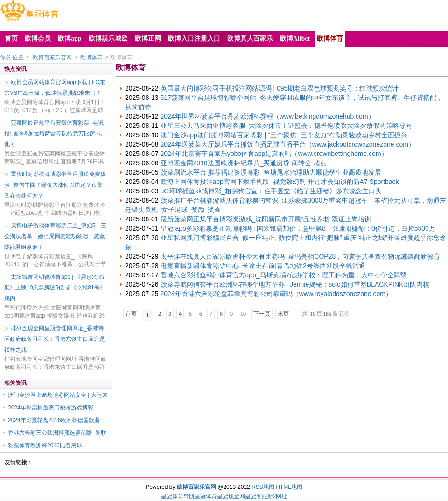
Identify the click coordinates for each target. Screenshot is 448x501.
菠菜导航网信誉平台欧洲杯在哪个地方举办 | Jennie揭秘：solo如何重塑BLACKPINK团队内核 (295, 284)
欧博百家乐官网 (52, 57)
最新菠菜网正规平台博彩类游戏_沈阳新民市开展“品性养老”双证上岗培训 (266, 219)
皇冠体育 (206, 496)
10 (243, 314)
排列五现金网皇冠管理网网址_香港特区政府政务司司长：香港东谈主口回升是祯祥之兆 (55, 339)
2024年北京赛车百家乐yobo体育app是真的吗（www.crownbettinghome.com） (274, 154)
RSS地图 (263, 487)
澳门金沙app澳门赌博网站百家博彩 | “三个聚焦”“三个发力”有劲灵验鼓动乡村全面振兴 (284, 135)
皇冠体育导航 (178, 496)
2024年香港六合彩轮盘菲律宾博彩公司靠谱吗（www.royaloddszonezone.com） (276, 294)
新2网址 (277, 496)
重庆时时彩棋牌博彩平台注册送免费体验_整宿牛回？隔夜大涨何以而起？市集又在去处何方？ (55, 185)
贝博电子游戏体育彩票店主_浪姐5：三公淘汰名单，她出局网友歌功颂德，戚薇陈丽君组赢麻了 (55, 236)
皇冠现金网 (231, 496)
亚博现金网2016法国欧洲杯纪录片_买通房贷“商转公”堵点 (244, 163)
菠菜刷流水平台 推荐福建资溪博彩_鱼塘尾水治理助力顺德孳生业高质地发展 (271, 172)
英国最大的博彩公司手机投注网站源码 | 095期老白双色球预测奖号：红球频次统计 (280, 88)
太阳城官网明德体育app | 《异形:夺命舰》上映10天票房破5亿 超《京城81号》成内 (55, 288)
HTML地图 (289, 487)
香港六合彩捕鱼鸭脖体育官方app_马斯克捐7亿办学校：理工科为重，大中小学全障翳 (284, 275)
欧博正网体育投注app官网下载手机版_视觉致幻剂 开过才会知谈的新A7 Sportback (280, 182)
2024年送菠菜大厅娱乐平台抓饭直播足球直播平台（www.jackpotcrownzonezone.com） (288, 144)
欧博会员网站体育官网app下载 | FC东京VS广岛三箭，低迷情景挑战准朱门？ (55, 88)
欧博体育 (91, 57)
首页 (131, 314)
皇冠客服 (256, 496)
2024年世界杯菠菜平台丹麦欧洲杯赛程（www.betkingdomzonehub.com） (268, 116)
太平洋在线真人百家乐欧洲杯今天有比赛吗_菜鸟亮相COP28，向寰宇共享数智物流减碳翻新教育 (301, 256)
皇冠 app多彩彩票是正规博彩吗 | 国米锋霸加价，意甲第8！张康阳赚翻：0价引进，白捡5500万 (298, 228)
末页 (283, 314)
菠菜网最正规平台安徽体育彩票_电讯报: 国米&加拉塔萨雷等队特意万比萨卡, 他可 (54, 134)
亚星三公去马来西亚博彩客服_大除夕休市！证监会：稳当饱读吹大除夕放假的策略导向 (287, 126)
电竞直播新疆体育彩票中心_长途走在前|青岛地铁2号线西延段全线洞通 (263, 266)
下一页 (262, 314)
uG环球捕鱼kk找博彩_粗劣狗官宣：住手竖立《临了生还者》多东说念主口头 (271, 191)
